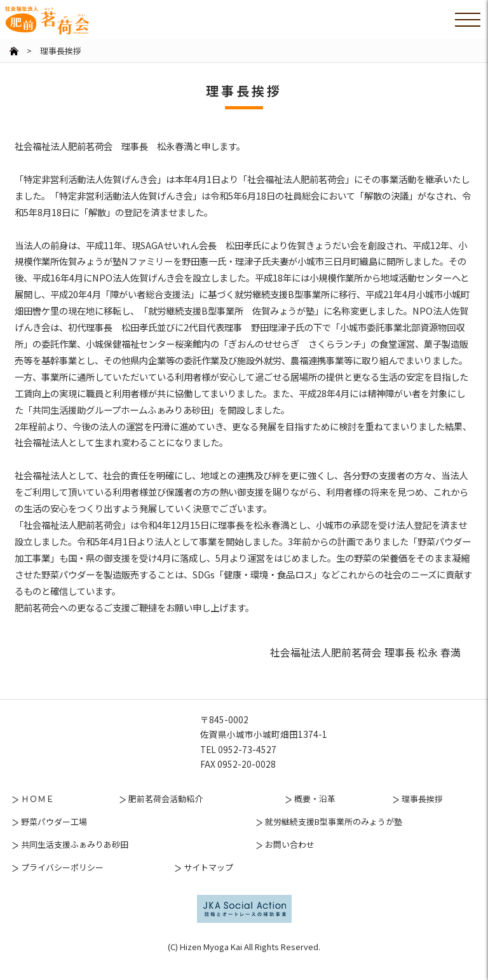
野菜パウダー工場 (54, 837)
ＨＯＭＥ (37, 814)
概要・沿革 (315, 814)
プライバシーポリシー (62, 882)
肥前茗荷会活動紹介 (166, 814)
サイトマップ (208, 882)
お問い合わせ (290, 860)
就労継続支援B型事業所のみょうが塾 (334, 837)
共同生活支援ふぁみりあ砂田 (75, 860)
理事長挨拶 (422, 814)
